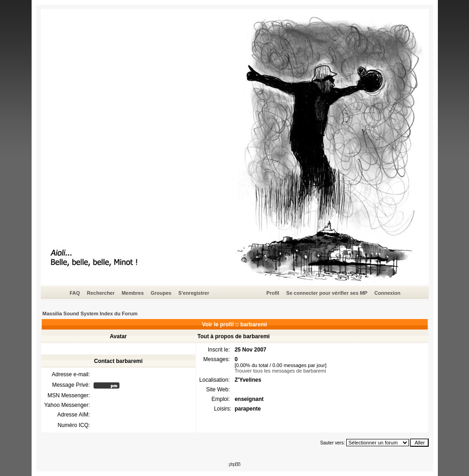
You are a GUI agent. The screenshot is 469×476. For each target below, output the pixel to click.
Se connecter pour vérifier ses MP (327, 293)
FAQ (75, 293)
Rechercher (101, 293)
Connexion (387, 293)
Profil (273, 293)
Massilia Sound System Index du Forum (90, 314)
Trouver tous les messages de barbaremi (280, 371)
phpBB (234, 464)
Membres (132, 293)
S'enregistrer (194, 293)
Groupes (161, 293)
